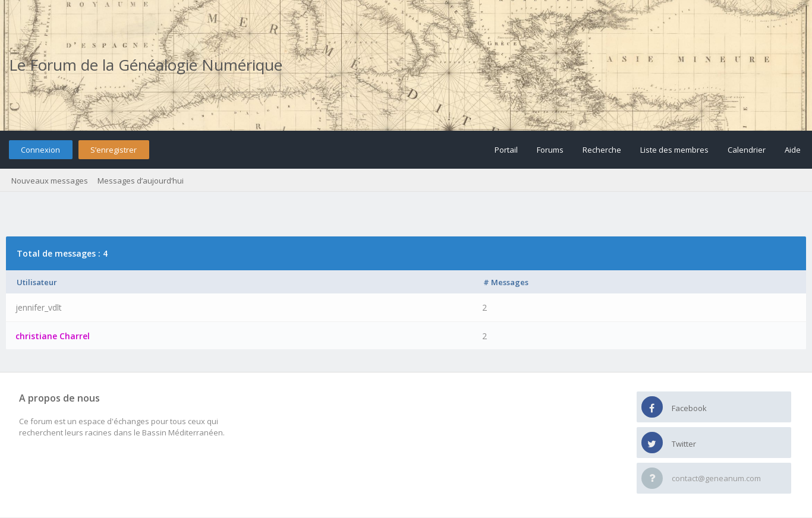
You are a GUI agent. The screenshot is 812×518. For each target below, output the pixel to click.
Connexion (40, 150)
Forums (550, 150)
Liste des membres (674, 150)
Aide (793, 150)
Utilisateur (37, 282)
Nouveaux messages (50, 181)
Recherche (602, 150)
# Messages (506, 282)
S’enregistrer (114, 150)
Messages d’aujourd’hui (141, 181)
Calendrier (747, 150)
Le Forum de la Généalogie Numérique (146, 65)
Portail (506, 150)
